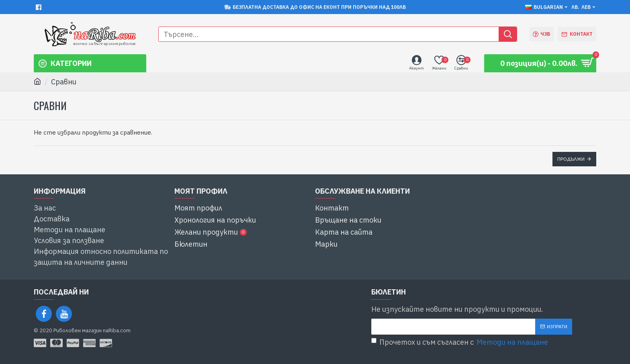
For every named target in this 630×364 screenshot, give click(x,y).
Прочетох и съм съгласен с (460, 342)
